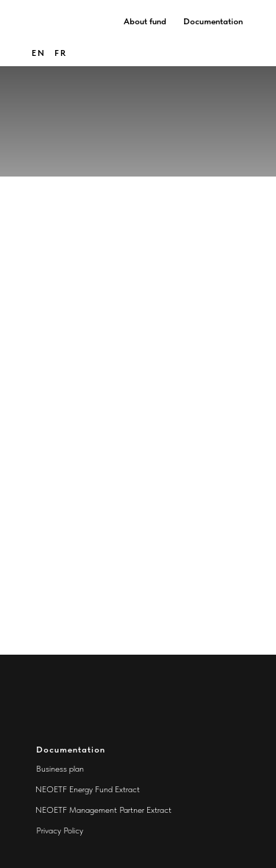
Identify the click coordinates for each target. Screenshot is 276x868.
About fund (145, 21)
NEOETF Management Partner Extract (103, 810)
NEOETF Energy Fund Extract (88, 789)
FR (61, 53)
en (39, 53)
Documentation (213, 21)
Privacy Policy (60, 830)
